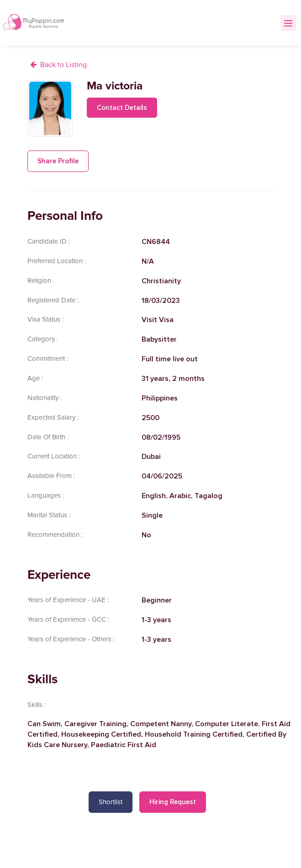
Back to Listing (63, 65)
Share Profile (58, 161)
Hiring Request (173, 802)
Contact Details (122, 108)
